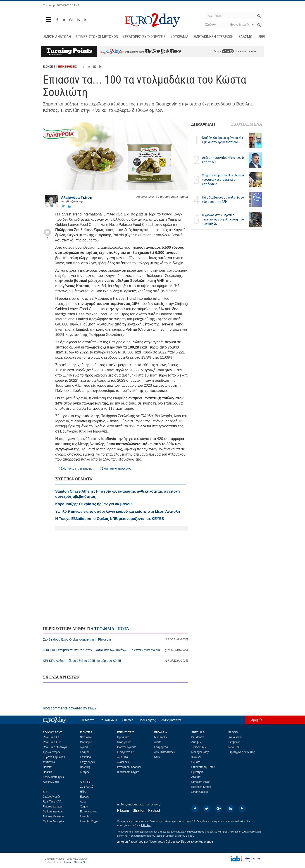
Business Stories (201, 787)
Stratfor (138, 811)
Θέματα (196, 762)
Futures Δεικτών (53, 807)
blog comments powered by (70, 708)
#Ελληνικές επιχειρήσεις (75, 468)
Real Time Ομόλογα (55, 747)
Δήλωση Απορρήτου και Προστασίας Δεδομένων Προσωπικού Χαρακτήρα (165, 842)
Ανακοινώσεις (51, 782)
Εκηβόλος (234, 742)
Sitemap (128, 720)
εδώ (228, 51)
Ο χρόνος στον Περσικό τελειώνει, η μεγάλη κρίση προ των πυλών (223, 219)
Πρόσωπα (123, 737)
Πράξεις (48, 772)
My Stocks (161, 737)
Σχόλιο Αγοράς (52, 752)
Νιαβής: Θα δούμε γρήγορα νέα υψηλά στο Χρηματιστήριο (223, 140)
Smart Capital (200, 792)
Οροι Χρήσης (147, 720)
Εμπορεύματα (88, 812)
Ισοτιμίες (85, 817)
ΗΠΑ (83, 792)
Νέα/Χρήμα (124, 742)
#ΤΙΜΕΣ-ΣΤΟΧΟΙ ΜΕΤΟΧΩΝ (97, 37)
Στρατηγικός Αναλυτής (242, 752)
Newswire (86, 737)
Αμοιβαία (123, 757)
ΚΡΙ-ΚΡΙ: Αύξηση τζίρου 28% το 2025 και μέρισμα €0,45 (116, 661)
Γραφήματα (161, 747)
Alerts (158, 742)
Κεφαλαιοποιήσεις (54, 777)
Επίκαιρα (86, 757)
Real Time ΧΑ (51, 737)
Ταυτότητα (87, 720)
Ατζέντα (196, 777)
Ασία (83, 802)
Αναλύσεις (123, 762)
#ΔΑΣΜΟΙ (246, 37)
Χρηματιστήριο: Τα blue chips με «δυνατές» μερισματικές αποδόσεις (223, 180)
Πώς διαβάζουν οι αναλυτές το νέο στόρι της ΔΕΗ (223, 200)
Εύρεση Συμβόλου (54, 757)
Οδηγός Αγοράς (127, 747)
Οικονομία (86, 742)
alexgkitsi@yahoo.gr (72, 201)
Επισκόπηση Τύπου (203, 767)
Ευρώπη (85, 797)
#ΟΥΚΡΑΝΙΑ (179, 37)
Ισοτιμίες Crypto (90, 821)
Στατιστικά (49, 762)
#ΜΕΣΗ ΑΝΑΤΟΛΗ (57, 37)
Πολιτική (85, 767)
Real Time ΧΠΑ (52, 742)
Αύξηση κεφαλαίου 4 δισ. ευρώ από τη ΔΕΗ (223, 160)
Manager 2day (200, 752)
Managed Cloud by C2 (75, 862)
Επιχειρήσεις (88, 762)
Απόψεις (197, 742)
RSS (157, 757)
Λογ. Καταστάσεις (165, 752)
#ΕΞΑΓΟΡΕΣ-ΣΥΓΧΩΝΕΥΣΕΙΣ (144, 37)
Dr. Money (198, 737)
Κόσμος (85, 752)
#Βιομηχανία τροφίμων (116, 468)
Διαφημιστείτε (171, 720)
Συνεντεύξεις (199, 747)
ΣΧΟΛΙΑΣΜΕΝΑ (247, 124)
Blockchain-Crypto (128, 772)
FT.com (123, 811)
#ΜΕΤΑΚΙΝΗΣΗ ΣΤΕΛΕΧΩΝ (213, 37)
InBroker (146, 825)
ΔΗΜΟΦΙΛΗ (203, 124)
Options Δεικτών (53, 812)
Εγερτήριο (198, 772)
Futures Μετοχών (53, 817)
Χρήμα (84, 807)
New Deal (234, 747)
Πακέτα (47, 767)
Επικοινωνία (108, 720)
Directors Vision (201, 782)
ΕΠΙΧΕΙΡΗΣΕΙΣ (67, 67)
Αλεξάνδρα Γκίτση (77, 198)
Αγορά (84, 747)
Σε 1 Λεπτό (87, 787)
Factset (154, 811)
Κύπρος (85, 772)
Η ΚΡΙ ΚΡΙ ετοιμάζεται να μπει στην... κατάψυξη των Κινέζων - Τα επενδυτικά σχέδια (116, 650)
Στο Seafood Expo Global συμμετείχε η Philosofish (116, 639)
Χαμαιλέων (235, 737)
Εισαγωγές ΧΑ (126, 752)
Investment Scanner (129, 767)
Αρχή (255, 720)
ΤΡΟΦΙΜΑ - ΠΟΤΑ (112, 629)
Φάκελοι (196, 757)
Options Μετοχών (53, 821)
